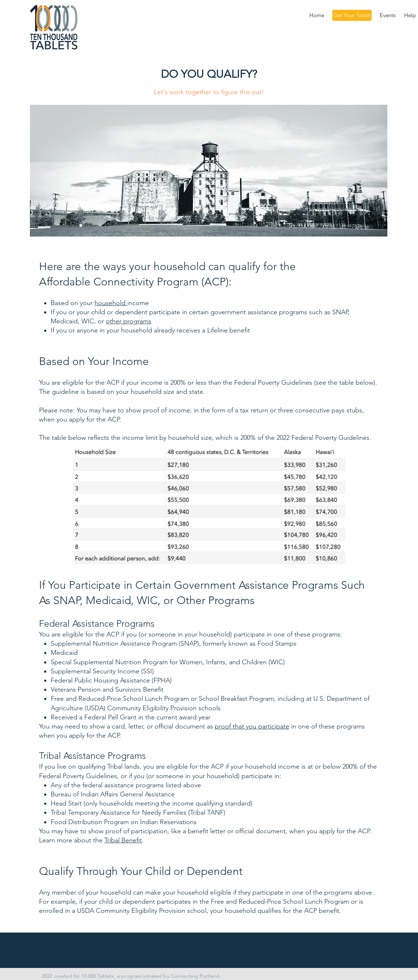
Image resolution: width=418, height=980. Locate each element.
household (111, 303)
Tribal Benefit (123, 840)
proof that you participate (252, 726)
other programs (129, 321)
